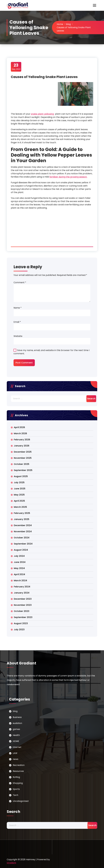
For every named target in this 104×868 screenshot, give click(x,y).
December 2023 (23, 599)
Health (16, 735)
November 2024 (23, 531)
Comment (20, 282)
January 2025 (22, 519)
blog (68, 24)
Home (60, 24)
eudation (17, 723)
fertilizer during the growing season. (68, 177)
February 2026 (22, 440)
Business (17, 717)
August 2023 (21, 623)
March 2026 (20, 433)
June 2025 (20, 489)
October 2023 (22, 611)
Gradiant (12, 863)
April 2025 (19, 501)
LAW (15, 753)
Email (17, 322)
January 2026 (22, 446)
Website (18, 336)
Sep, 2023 (16, 67)
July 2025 (19, 482)
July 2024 (19, 556)
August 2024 (21, 550)
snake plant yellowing (42, 114)
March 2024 (20, 581)
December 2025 (23, 452)
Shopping (18, 783)
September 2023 (23, 617)
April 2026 (19, 427)
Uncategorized (21, 801)
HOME (16, 741)
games (16, 729)
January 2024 (22, 593)
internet (17, 747)
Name (18, 308)
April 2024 (19, 574)
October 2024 (22, 538)
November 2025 (23, 458)
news (16, 759)
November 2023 (23, 605)
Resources (18, 771)
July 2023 (19, 630)
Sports (16, 789)
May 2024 (19, 568)
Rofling (16, 777)
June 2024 (20, 562)
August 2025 (21, 476)
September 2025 (23, 470)
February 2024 (22, 587)
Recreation (19, 765)
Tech (15, 795)
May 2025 (19, 495)
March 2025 (20, 507)
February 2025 (22, 513)
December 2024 (23, 525)
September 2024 (23, 544)
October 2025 (22, 464)
